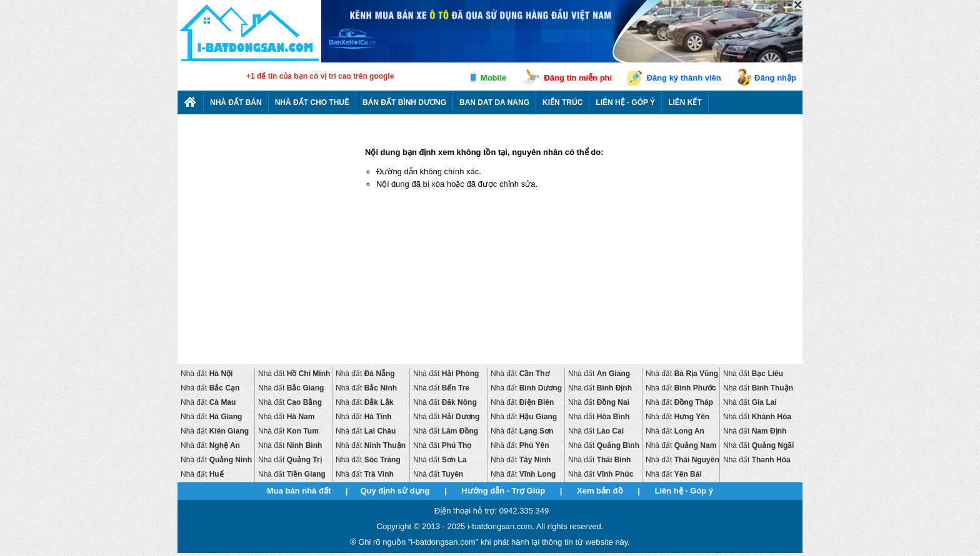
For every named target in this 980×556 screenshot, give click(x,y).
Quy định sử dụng (395, 491)
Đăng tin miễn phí (578, 78)
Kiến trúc (562, 102)
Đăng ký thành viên (684, 78)
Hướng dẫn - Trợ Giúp (503, 491)
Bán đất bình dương (404, 102)
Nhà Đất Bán (236, 102)
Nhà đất (207, 374)
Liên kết (685, 102)
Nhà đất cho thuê (312, 102)
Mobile (493, 78)
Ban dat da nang (494, 102)
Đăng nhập (775, 78)
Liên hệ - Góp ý (625, 102)
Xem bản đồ (600, 491)
